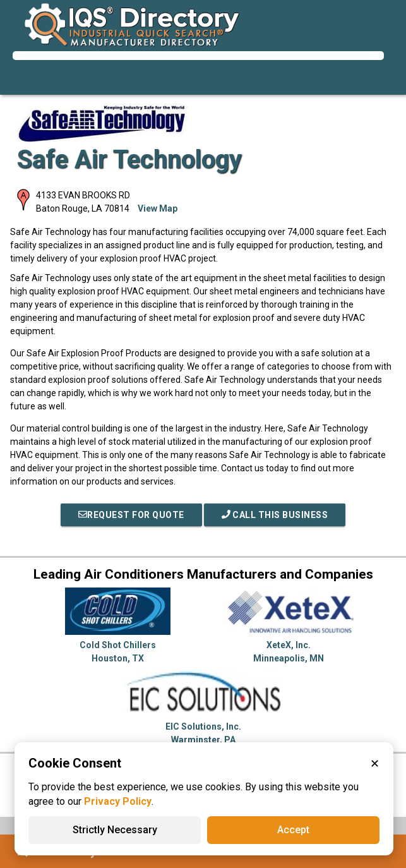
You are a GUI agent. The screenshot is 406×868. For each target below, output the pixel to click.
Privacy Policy (118, 801)
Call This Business (275, 515)
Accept (293, 830)
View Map (158, 208)
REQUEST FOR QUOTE (131, 515)
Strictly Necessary (115, 830)
